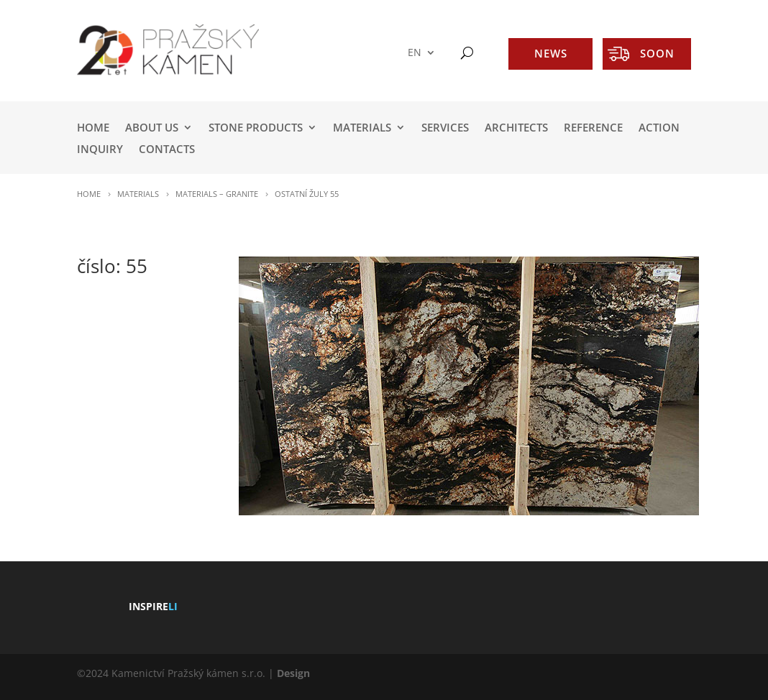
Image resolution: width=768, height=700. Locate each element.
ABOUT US (152, 128)
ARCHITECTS (516, 128)
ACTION (659, 128)
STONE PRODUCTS (256, 128)
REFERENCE (593, 128)
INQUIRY (100, 150)
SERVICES (445, 128)
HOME (93, 128)
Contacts (167, 150)
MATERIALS (362, 128)
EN (415, 53)
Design (293, 673)
